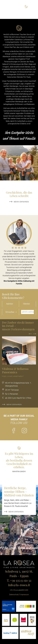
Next (34, 335)
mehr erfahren (19, 202)
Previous (30, 335)
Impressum (25, 594)
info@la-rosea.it (19, 585)
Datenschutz (14, 594)
